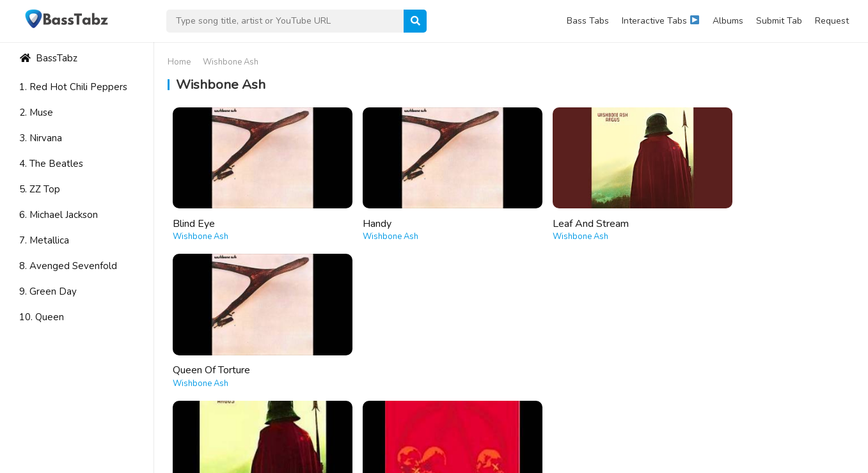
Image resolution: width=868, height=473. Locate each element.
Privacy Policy (786, 459)
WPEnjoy (196, 442)
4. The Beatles (51, 164)
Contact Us (728, 459)
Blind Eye (194, 213)
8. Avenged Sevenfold (68, 266)
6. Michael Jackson (59, 215)
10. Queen (42, 317)
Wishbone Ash (201, 227)
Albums (728, 21)
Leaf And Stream (555, 213)
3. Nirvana (41, 138)
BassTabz (48, 58)
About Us (678, 459)
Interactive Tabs (660, 21)
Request (832, 21)
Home (179, 62)
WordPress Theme (130, 442)
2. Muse (36, 112)
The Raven (368, 350)
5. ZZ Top (40, 189)
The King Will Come (217, 350)
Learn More (775, 407)
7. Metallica (44, 240)
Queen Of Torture (727, 213)
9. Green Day (48, 291)
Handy (359, 213)
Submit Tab (779, 21)
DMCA (836, 459)
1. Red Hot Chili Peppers (73, 87)
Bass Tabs (588, 21)
